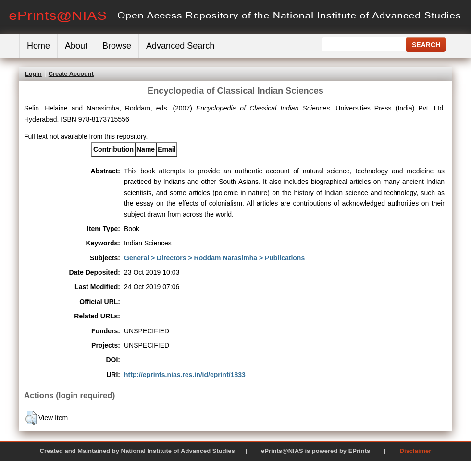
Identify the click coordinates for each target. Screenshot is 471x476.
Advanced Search (180, 46)
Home (38, 46)
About (76, 46)
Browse (117, 46)
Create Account (71, 74)
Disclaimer (416, 451)
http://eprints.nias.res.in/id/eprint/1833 (185, 375)
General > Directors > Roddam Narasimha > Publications (214, 258)
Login (33, 74)
